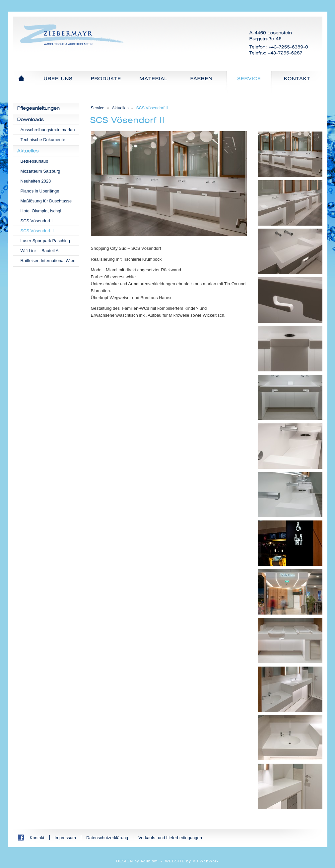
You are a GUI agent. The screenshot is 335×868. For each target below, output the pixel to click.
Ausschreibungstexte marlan (48, 130)
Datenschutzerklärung (107, 838)
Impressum (65, 838)
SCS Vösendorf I (37, 221)
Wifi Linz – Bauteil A (40, 251)
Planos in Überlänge (40, 191)
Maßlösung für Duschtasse (46, 201)
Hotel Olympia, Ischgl (41, 211)
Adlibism (149, 861)
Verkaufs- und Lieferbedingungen (170, 838)
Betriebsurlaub (34, 161)
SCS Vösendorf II (37, 231)
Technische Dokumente (43, 140)
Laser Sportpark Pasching (45, 241)
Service (98, 108)
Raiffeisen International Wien (48, 261)
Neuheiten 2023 (36, 181)
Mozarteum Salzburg (40, 171)
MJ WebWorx (206, 861)
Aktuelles (120, 108)
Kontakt (37, 838)
